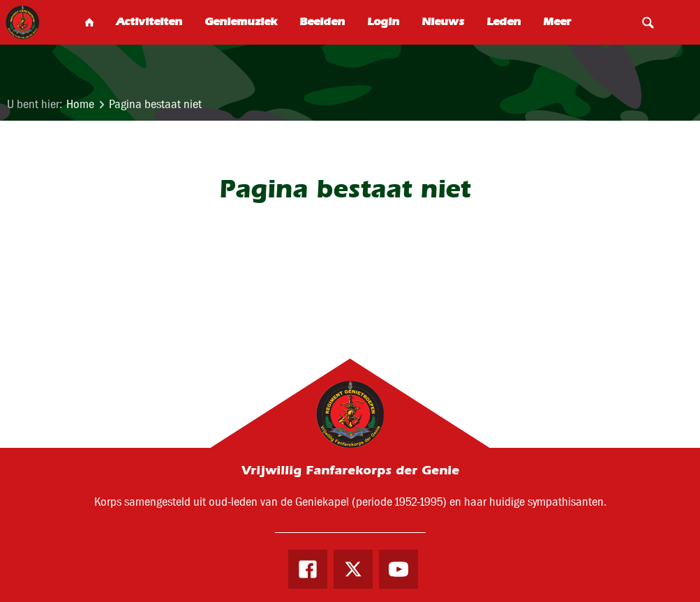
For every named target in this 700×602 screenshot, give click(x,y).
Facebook (308, 569)
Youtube (399, 569)
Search (648, 22)
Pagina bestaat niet (155, 104)
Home (80, 104)
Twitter (353, 569)
